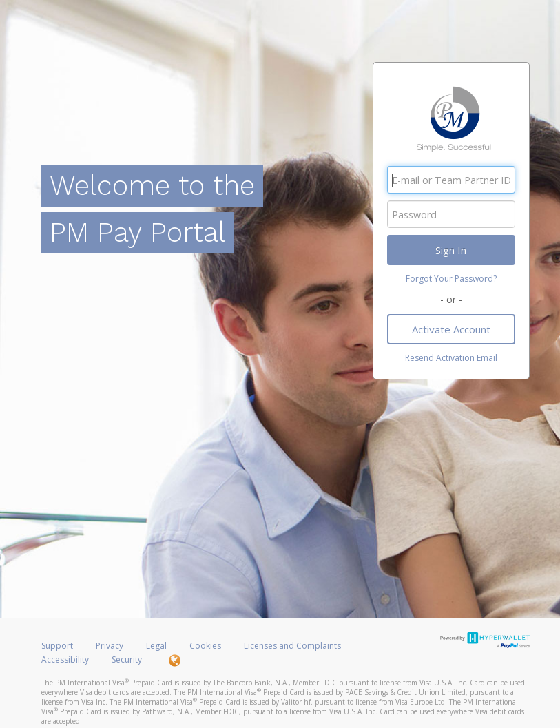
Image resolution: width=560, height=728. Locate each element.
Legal (156, 646)
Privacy (110, 646)
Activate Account (451, 329)
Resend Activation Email (451, 358)
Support (57, 646)
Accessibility (65, 659)
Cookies (205, 646)
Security (127, 659)
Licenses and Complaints (292, 646)
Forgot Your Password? (451, 279)
